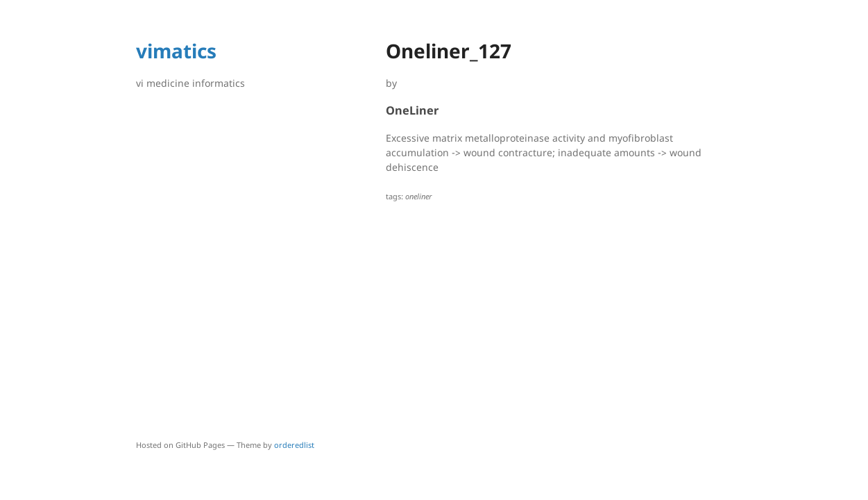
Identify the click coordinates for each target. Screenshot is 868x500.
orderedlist (294, 445)
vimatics (176, 51)
